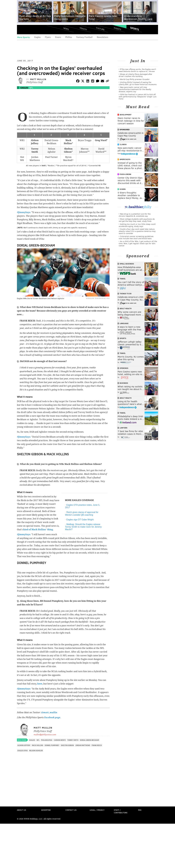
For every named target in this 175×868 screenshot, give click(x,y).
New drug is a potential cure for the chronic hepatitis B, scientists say (135, 215)
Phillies (69, 37)
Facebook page (52, 717)
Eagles (37, 37)
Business (124, 383)
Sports (135, 29)
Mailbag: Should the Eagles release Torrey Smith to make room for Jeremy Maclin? (83, 527)
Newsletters (103, 37)
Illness (123, 144)
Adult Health (126, 308)
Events (117, 29)
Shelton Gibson (67, 745)
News (66, 29)
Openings (124, 368)
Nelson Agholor (36, 750)
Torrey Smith (73, 740)
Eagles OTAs (23, 750)
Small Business (127, 264)
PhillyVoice (35, 30)
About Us (21, 810)
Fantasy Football (84, 37)
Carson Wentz (60, 740)
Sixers (58, 37)
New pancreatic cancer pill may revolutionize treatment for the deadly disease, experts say (135, 89)
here (40, 684)
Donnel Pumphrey (52, 745)
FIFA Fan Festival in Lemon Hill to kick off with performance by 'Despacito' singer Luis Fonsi (138, 97)
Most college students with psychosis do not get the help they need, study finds (137, 220)
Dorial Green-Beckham (89, 740)
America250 (125, 159)
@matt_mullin (49, 712)
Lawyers (123, 428)
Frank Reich (97, 745)
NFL (31, 88)
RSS (140, 810)
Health (83, 29)
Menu (21, 30)
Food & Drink (125, 174)
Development (126, 115)
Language (124, 323)
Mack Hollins (37, 745)
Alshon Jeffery (24, 745)
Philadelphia (47, 740)
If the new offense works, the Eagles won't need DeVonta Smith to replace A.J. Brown (137, 70)
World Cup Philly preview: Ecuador (135, 79)
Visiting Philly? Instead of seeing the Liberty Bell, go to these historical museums (138, 83)
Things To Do (126, 294)
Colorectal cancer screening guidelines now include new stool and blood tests (136, 237)
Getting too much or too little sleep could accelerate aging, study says (137, 225)
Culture (100, 29)
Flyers (48, 37)
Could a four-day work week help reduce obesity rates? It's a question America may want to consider (137, 231)
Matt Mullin (38, 79)
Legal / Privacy (97, 810)
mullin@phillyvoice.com (45, 734)
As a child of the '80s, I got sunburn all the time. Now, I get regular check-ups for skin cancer (138, 243)
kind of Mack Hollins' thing (38, 530)
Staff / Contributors (121, 811)
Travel (123, 279)
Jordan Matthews (83, 745)
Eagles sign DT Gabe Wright (80, 520)
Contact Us (71, 810)
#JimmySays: (24, 212)
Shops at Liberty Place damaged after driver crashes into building (135, 75)
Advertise (46, 810)
